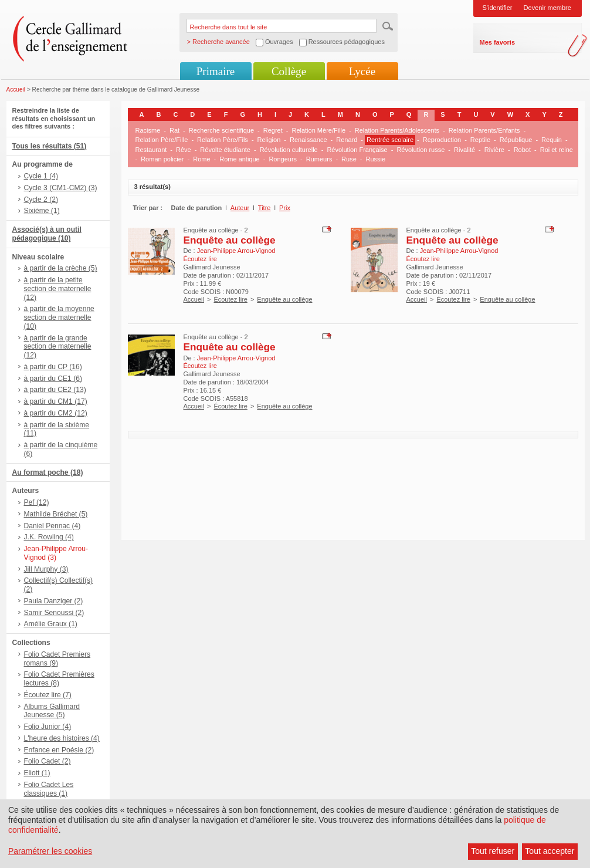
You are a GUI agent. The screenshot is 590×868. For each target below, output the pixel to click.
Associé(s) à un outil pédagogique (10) (47, 234)
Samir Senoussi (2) (54, 613)
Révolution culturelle (289, 150)
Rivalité (464, 150)
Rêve (184, 150)
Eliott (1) (37, 773)
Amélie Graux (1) (51, 624)
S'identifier (498, 8)
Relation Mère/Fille (318, 130)
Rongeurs (283, 159)
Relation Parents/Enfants (484, 130)
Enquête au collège (230, 240)
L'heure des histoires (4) (62, 738)
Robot (522, 150)
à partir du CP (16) (53, 367)
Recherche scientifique (221, 130)
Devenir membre (547, 8)
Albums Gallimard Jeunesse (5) (52, 711)
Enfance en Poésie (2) (59, 750)
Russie (375, 159)
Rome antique (240, 159)
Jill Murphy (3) (46, 569)
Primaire (216, 71)
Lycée (362, 71)
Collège (289, 71)
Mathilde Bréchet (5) (56, 514)
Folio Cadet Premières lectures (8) (59, 679)
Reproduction (442, 140)
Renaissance (308, 140)
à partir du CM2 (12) (56, 413)
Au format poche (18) (48, 472)
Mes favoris (498, 42)
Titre (265, 208)
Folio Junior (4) (48, 727)
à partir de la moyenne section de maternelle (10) (59, 318)
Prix (285, 208)
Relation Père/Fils (223, 140)
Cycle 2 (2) (41, 200)
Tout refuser (493, 851)
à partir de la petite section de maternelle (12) (58, 289)
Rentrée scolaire (390, 140)
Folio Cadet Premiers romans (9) (57, 659)
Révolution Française (357, 150)
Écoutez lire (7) (48, 695)
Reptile (480, 140)
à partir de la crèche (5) (61, 268)
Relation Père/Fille (162, 140)
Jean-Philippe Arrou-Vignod (236, 251)
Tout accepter (550, 851)
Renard (347, 140)
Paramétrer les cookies (50, 851)
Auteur (240, 208)
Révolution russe (421, 150)
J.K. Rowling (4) (49, 537)
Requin (552, 140)
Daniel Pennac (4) (52, 526)
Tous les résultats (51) (50, 146)
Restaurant (151, 150)
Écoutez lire (230, 299)
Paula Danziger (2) (54, 601)
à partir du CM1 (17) (56, 401)
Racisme (148, 130)
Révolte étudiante (225, 150)
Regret (273, 130)
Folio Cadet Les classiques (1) (49, 789)
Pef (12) (37, 502)
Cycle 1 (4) (41, 176)
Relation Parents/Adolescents (397, 130)
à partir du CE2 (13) (55, 390)
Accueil (16, 89)
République (516, 140)
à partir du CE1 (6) (53, 379)
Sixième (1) (42, 211)
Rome (201, 159)
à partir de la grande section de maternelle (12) (58, 347)
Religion (269, 140)
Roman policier (162, 159)
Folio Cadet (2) (48, 761)
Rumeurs (319, 159)
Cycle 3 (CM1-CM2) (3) (61, 188)
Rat (174, 130)
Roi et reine (557, 150)
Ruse (349, 159)
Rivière (494, 150)
